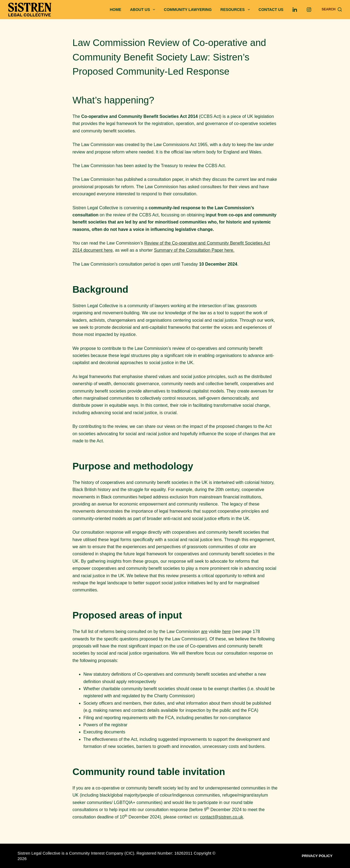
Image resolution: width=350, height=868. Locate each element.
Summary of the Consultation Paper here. (194, 250)
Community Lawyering (188, 10)
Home (115, 10)
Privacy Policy (319, 856)
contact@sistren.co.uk (221, 817)
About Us (144, 10)
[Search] (332, 10)
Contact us (271, 10)
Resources (236, 10)
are (204, 632)
